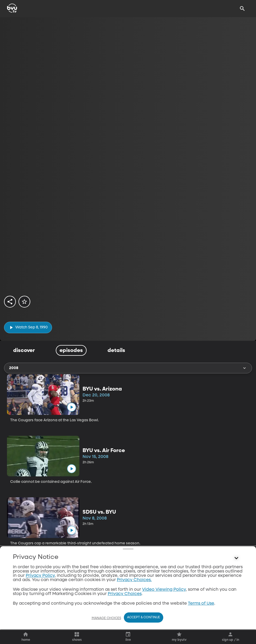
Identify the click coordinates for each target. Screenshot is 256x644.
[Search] (242, 9)
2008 (128, 368)
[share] (10, 302)
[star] (24, 302)
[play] (28, 327)
